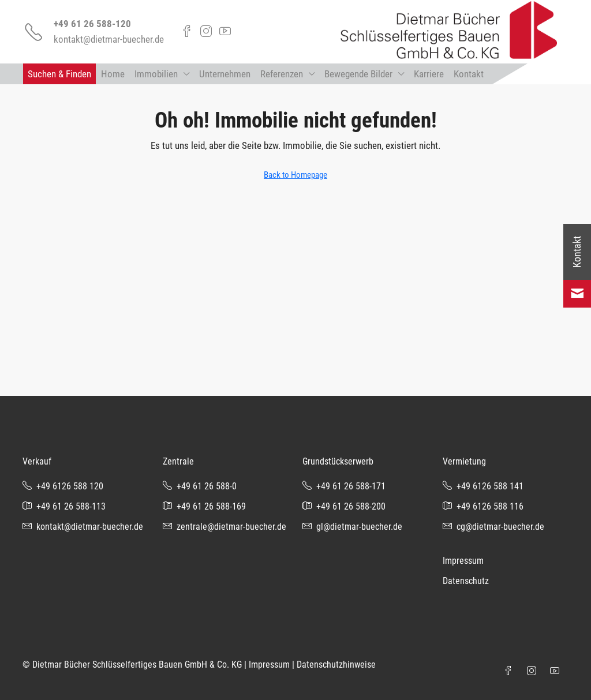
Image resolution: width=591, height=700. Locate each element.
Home (113, 74)
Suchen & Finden (59, 74)
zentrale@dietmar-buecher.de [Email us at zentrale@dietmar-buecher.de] (231, 527)
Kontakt (469, 74)
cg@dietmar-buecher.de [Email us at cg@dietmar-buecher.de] (500, 527)
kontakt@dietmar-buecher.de (109, 39)
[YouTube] (557, 671)
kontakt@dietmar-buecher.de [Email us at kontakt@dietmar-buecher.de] (90, 527)
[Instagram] (534, 671)
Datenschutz (466, 581)
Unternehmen (225, 74)
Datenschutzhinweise (336, 665)
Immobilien (156, 74)
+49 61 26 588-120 (92, 24)
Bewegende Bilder (358, 74)
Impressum (463, 561)
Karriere (429, 74)
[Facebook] (511, 671)
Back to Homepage (295, 175)
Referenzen (282, 74)
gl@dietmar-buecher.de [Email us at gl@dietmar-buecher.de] (359, 527)
